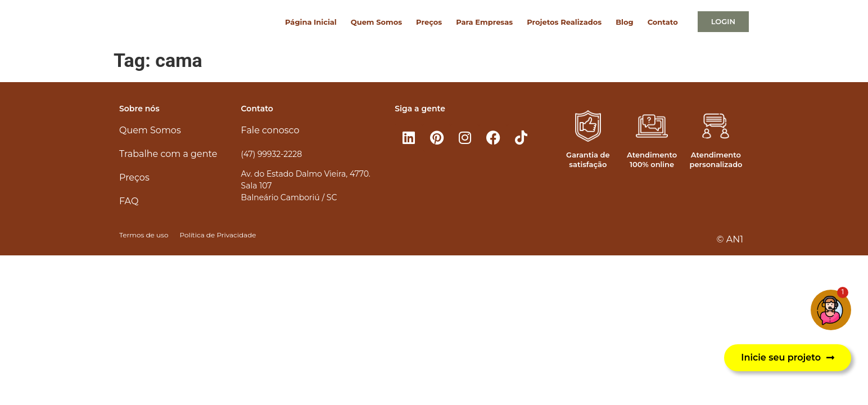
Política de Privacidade (218, 235)
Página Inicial (311, 22)
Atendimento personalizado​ (716, 159)
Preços (429, 22)
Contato (663, 22)
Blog (624, 22)
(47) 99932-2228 (272, 154)
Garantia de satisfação (588, 159)
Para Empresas (484, 22)
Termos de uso (144, 235)
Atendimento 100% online (652, 159)
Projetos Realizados (564, 22)
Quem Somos (376, 22)
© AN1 (730, 239)
